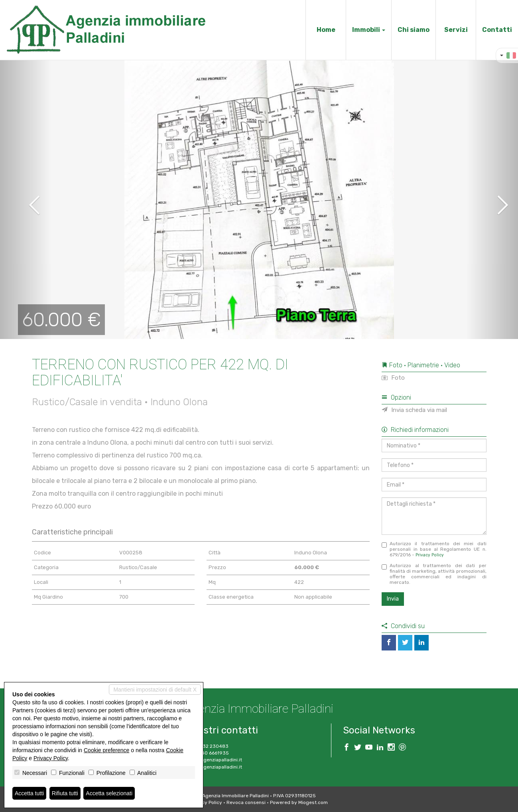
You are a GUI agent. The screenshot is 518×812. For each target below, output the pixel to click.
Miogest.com (313, 802)
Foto (393, 378)
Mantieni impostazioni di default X (155, 690)
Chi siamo (414, 30)
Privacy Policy (430, 555)
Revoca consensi (246, 802)
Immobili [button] (369, 30)
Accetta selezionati (109, 793)
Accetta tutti (29, 793)
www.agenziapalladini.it (215, 767)
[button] (26, 199)
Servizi (456, 30)
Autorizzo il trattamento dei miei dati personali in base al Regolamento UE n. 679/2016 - (434, 549)
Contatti (497, 30)
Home (326, 30)
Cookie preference (106, 750)
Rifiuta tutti (65, 793)
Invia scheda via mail (414, 410)
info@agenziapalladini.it (215, 760)
